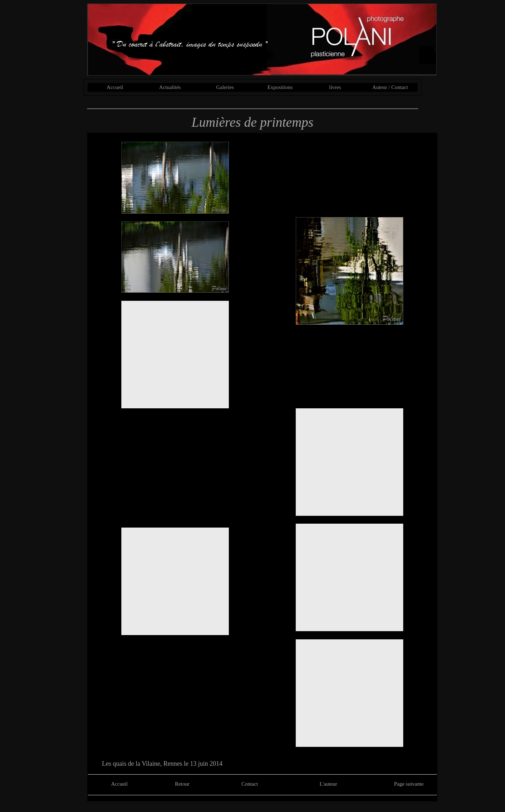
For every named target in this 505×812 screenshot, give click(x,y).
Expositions (280, 87)
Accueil (115, 87)
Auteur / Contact (390, 87)
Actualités (170, 87)
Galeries (225, 87)
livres (335, 87)
